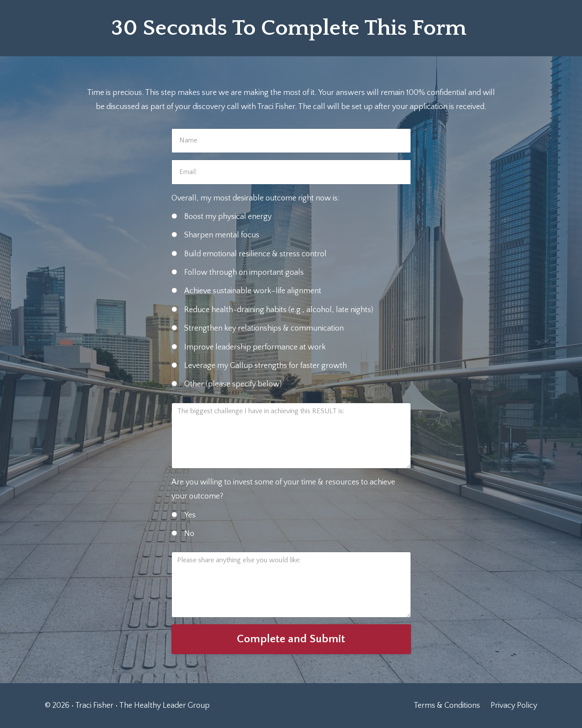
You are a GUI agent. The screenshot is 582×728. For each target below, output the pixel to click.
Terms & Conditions (447, 706)
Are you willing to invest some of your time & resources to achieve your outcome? (283, 489)
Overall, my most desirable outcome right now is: (255, 198)
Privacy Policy (514, 706)
